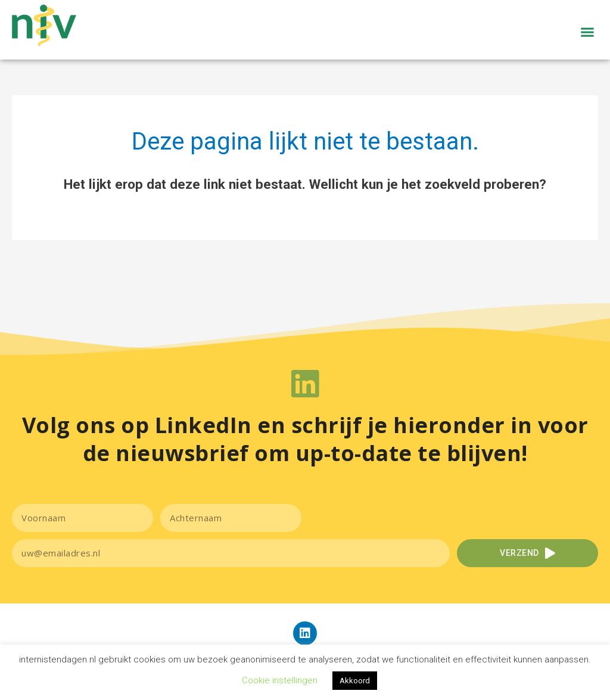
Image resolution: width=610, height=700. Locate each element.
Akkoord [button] (355, 681)
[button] (587, 47)
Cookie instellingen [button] (280, 680)
